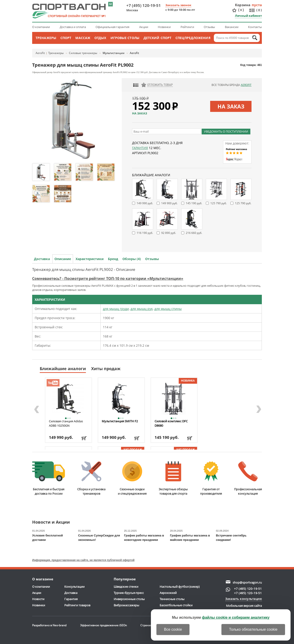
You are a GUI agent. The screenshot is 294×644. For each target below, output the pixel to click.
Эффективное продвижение (103, 625)
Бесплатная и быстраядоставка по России (49, 478)
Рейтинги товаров (77, 605)
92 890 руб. (169, 233)
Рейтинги (187, 27)
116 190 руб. (145, 233)
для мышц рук (142, 309)
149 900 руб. (169, 203)
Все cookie (173, 629)
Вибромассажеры (126, 605)
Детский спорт (157, 38)
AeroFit (40, 53)
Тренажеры (46, 38)
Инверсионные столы (129, 599)
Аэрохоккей (168, 593)
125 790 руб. (219, 203)
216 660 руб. (194, 233)
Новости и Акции (51, 522)
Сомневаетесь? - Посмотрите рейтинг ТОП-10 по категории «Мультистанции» (108, 278)
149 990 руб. (145, 203)
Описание (63, 259)
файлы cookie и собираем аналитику (236, 617)
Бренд (113, 259)
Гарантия (140, 148)
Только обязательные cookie (253, 629)
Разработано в (49, 625)
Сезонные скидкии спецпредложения (132, 478)
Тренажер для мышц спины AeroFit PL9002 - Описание (84, 269)
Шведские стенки (126, 587)
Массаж (83, 38)
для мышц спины (168, 309)
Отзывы (209, 27)
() (241, 10)
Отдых (100, 38)
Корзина (243, 5)
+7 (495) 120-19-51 (144, 5)
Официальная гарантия (112, 27)
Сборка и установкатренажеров (91, 478)
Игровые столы (125, 38)
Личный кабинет (248, 16)
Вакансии (232, 27)
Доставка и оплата (73, 27)
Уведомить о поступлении (226, 131)
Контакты (255, 27)
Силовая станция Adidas (66, 423)
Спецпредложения (193, 38)
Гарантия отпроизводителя (211, 478)
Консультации (74, 587)
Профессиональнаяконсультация (248, 478)
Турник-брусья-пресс (129, 593)
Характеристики (90, 259)
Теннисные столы (172, 599)
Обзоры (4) (132, 259)
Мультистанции (114, 53)
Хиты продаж (106, 369)
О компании (41, 27)
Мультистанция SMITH (120, 421)
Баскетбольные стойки (176, 605)
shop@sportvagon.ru (247, 582)
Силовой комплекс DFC (171, 423)
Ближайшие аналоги (63, 369)
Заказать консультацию (244, 599)
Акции (144, 27)
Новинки (164, 27)
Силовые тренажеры (83, 53)
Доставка (42, 259)
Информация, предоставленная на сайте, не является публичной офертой (83, 560)
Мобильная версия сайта (244, 606)
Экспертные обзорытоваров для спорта (173, 478)
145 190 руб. (194, 203)
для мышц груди (116, 309)
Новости (38, 599)
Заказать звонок (178, 5)
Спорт (66, 38)
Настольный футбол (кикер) (180, 587)
